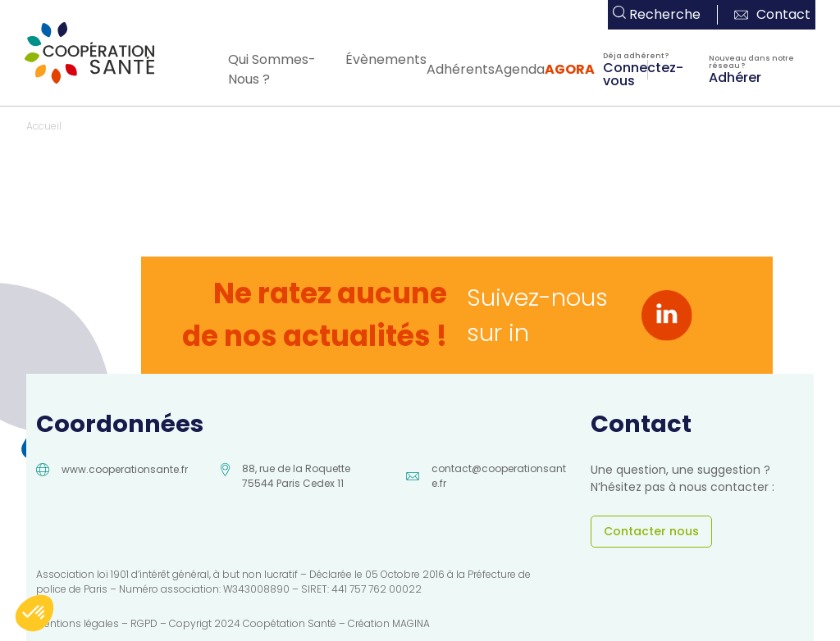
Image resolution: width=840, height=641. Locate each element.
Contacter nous (651, 531)
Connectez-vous (643, 73)
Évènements (386, 59)
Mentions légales (78, 623)
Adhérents (461, 69)
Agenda (520, 69)
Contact (772, 14)
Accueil (44, 126)
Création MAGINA (389, 623)
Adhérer (735, 76)
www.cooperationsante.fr (125, 469)
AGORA (570, 69)
